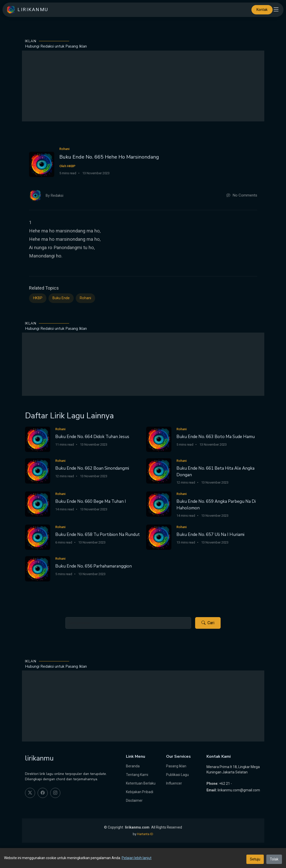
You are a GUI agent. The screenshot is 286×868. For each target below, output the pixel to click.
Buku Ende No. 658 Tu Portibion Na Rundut (98, 535)
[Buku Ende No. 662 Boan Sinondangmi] (38, 471)
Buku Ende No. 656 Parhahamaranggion (94, 566)
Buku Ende (61, 298)
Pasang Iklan (176, 766)
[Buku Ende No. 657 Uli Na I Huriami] (159, 537)
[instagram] (55, 793)
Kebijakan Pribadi (140, 792)
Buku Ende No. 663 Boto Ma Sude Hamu (216, 437)
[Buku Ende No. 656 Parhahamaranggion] (38, 568)
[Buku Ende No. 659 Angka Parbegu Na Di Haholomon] (159, 504)
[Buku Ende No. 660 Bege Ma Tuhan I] (38, 504)
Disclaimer (134, 800)
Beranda (133, 766)
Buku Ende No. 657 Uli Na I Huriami (210, 535)
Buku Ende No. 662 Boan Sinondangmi (92, 468)
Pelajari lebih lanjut (137, 858)
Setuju (255, 859)
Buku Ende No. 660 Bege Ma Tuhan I (91, 501)
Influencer (174, 783)
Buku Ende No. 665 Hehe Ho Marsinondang (109, 157)
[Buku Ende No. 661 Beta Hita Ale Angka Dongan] (159, 471)
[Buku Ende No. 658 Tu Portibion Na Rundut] (38, 537)
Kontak (262, 10)
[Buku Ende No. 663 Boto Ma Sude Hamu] (159, 439)
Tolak (274, 859)
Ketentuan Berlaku (141, 783)
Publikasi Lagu (177, 775)
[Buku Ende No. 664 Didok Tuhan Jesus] (38, 439)
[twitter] (30, 793)
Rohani (85, 298)
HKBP (38, 298)
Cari (208, 623)
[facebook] (43, 793)
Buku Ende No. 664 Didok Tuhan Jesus (92, 437)
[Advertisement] (143, 86)
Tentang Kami (137, 775)
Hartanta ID (145, 834)
